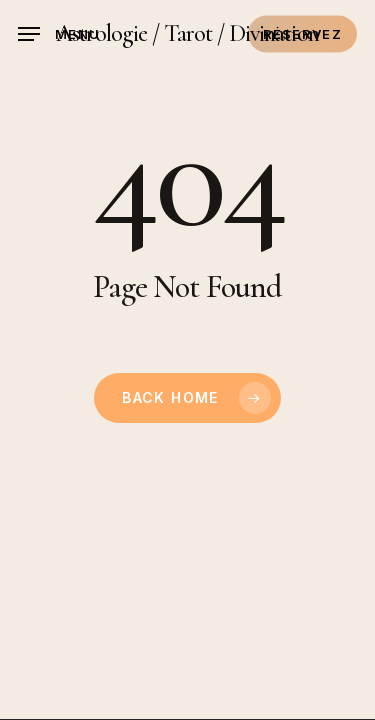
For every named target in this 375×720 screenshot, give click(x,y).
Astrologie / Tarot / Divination (187, 34)
